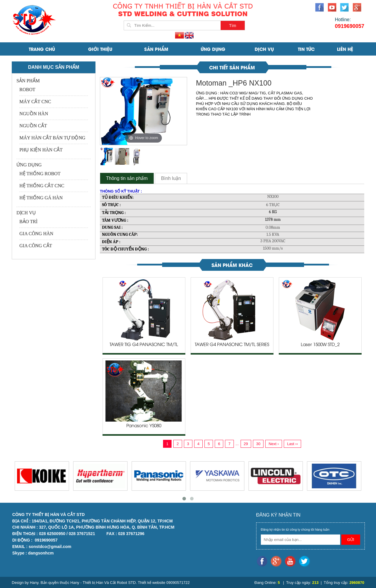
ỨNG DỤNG (213, 49)
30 (258, 444)
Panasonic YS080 (144, 426)
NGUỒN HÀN (34, 114)
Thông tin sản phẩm (127, 178)
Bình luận (171, 178)
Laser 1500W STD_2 (320, 345)
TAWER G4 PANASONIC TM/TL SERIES (232, 345)
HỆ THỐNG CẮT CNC (42, 186)
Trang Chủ (42, 49)
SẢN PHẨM (156, 49)
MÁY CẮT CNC (35, 102)
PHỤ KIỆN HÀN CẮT (41, 150)
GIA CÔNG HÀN (36, 234)
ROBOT (27, 90)
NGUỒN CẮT (33, 126)
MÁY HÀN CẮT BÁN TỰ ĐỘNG (52, 138)
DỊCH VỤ (264, 49)
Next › (274, 444)
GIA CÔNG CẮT (36, 246)
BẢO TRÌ (28, 222)
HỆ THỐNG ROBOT (40, 174)
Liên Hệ (345, 49)
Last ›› (292, 444)
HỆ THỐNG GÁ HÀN (41, 198)
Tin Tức (306, 49)
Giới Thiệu (100, 49)
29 (246, 444)
